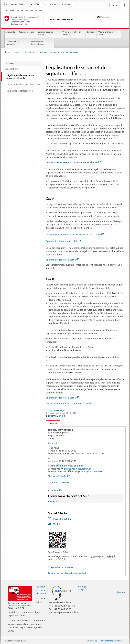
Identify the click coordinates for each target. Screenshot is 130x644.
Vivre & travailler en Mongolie (73, 35)
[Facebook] (47, 416)
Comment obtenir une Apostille (64, 241)
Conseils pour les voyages (48, 35)
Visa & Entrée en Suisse (109, 35)
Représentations (26, 35)
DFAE (37, 4)
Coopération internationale (42, 44)
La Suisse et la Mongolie (17, 44)
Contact (51, 423)
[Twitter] (51, 416)
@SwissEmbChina (62, 519)
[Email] (63, 416)
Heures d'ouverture (60, 482)
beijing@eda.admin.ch (72, 466)
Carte (53, 443)
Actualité (11, 35)
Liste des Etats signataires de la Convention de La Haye (75, 235)
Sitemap (121, 592)
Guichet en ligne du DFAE (41, 590)
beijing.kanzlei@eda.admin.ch (87, 472)
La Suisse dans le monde (59, 4)
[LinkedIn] (54, 416)
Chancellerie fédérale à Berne (62, 260)
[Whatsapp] (60, 416)
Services (91, 35)
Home (7, 52)
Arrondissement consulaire (63, 567)
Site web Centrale (59, 476)
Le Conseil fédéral (17, 4)
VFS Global (55, 501)
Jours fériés (56, 490)
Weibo (57, 524)
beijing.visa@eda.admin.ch (78, 469)
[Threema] (57, 416)
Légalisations (29, 52)
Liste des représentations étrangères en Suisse (69, 403)
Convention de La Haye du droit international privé (73, 162)
